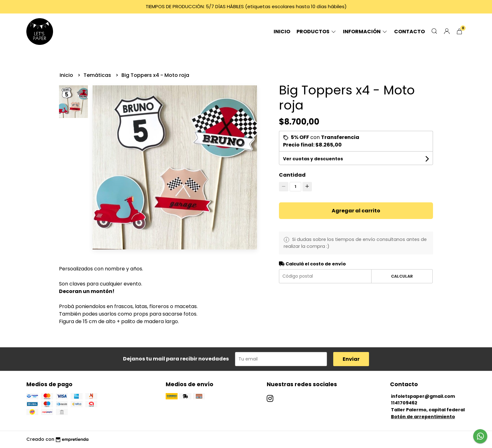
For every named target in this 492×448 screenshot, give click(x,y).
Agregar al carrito (356, 211)
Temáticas (98, 75)
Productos (317, 32)
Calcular (402, 276)
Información (365, 32)
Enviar (351, 359)
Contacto (409, 32)
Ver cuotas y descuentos (313, 159)
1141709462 (404, 403)
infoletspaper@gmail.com (423, 396)
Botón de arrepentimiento (423, 417)
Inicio (282, 32)
